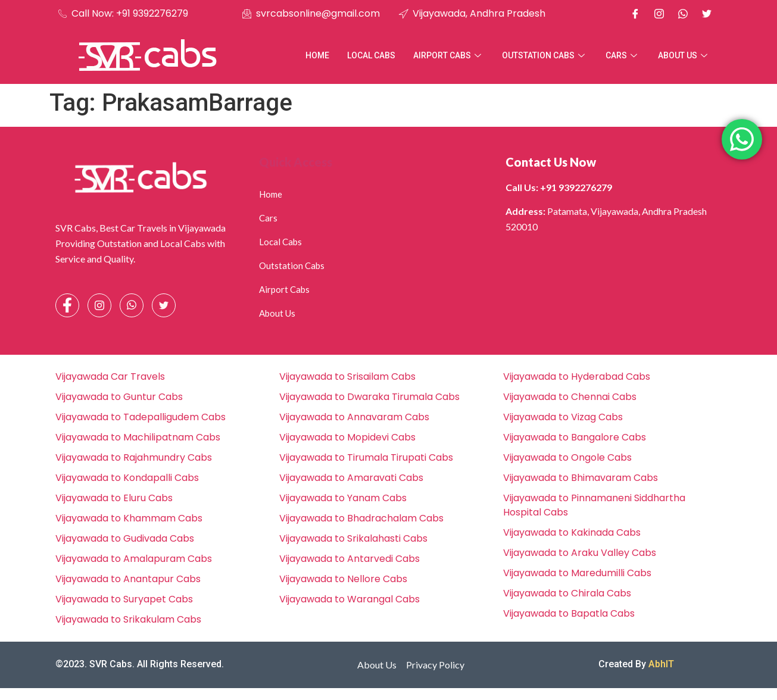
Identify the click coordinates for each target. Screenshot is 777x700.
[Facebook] (635, 14)
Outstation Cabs (545, 55)
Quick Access (296, 162)
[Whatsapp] (683, 14)
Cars (623, 55)
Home (317, 55)
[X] (707, 14)
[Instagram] (659, 14)
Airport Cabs (449, 55)
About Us (684, 55)
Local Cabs (371, 55)
